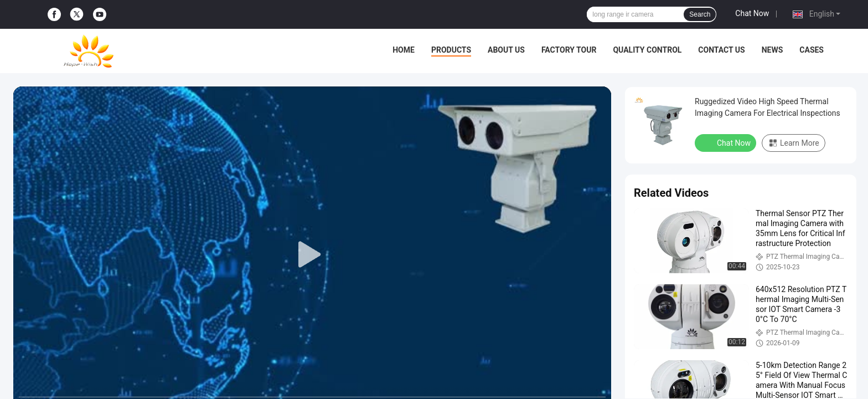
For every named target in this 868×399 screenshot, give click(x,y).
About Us (506, 50)
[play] (312, 255)
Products (451, 50)
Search (700, 14)
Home (404, 50)
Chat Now (752, 13)
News (773, 50)
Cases (812, 50)
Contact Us (721, 50)
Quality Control (647, 50)
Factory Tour (569, 50)
